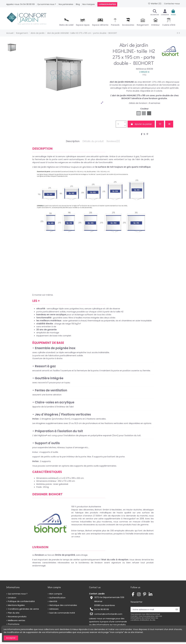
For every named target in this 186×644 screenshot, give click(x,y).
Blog (78, 4)
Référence (141, 69)
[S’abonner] (177, 610)
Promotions (14, 624)
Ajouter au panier (141, 124)
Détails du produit (93, 141)
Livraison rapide (107, 4)
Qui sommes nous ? (47, 4)
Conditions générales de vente (23, 609)
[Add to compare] (169, 124)
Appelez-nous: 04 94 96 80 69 (21, 4)
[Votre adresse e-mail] (152, 610)
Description (73, 141)
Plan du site (14, 613)
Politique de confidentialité (21, 601)
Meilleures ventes (17, 620)
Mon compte (56, 594)
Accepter (11, 638)
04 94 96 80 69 (102, 609)
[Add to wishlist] (160, 124)
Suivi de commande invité (62, 613)
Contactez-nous (172, 4)
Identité (53, 601)
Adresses (54, 609)
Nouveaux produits (17, 616)
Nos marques (89, 4)
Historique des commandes (63, 605)
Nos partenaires (66, 4)
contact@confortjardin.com (108, 614)
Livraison (12, 598)
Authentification (57, 598)
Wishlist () (155, 4)
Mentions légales (16, 605)
